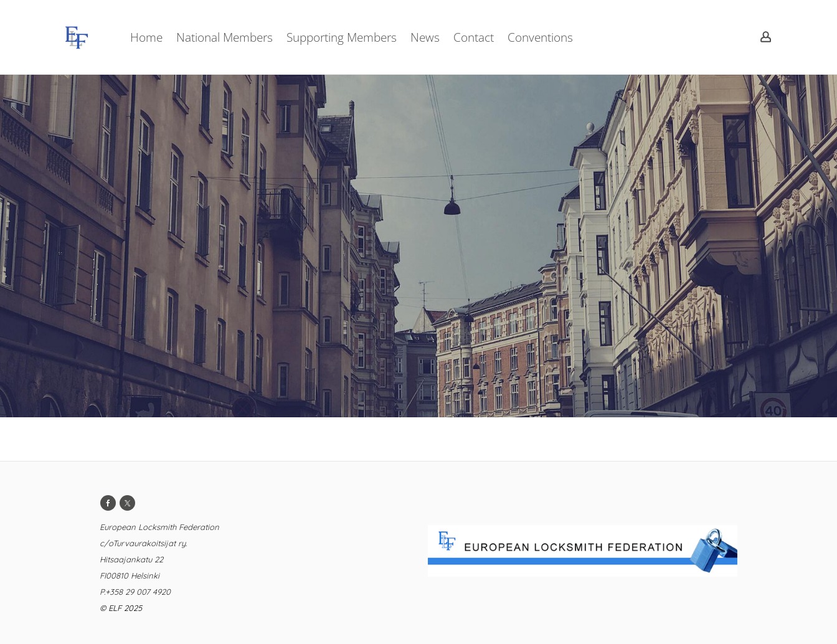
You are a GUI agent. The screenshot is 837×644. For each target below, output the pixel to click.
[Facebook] (108, 503)
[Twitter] (127, 503)
